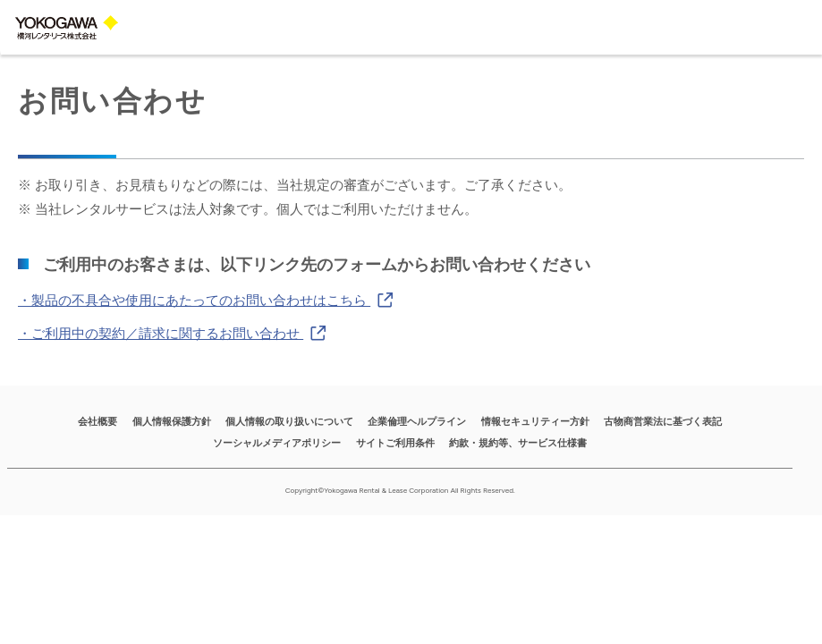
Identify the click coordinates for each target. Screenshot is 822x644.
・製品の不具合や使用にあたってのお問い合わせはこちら (206, 299)
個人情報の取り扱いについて (289, 421)
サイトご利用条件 (395, 443)
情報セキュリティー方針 (535, 421)
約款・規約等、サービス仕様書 (518, 443)
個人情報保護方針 (172, 421)
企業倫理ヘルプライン (417, 421)
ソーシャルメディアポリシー (277, 443)
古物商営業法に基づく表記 (663, 421)
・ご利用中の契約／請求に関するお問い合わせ (172, 332)
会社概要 (97, 421)
